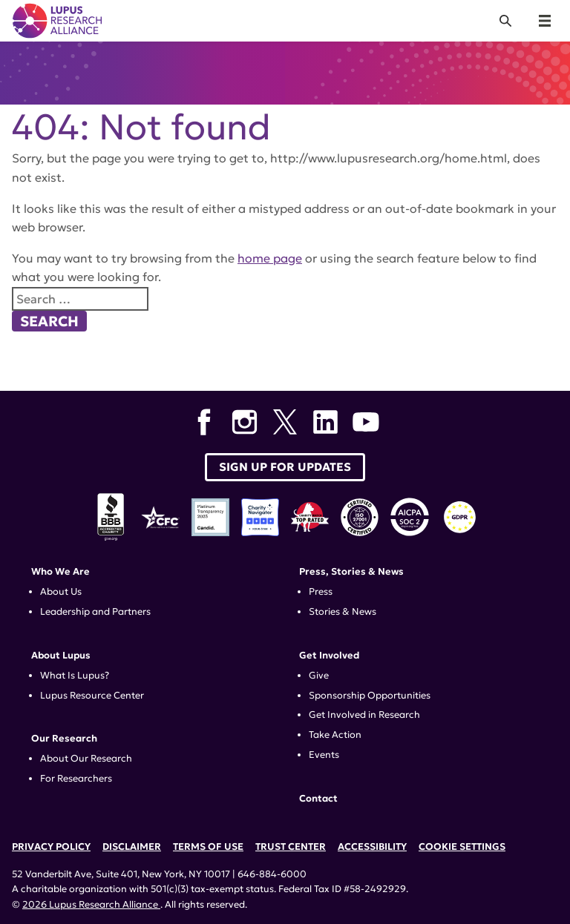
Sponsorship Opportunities (370, 696)
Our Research (64, 739)
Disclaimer (132, 847)
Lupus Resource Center (92, 696)
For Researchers (76, 779)
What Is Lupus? (75, 676)
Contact (318, 799)
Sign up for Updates (285, 467)
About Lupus (61, 656)
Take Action (335, 735)
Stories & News (343, 612)
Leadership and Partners (95, 612)
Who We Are (60, 572)
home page (270, 258)
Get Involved (329, 656)
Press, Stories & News (351, 572)
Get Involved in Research (364, 715)
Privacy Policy (51, 847)
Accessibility (372, 847)
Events (324, 755)
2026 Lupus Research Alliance (91, 905)
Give (319, 676)
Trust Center (291, 847)
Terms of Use (208, 847)
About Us (61, 592)
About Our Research (86, 759)
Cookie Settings (462, 847)
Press (321, 592)
